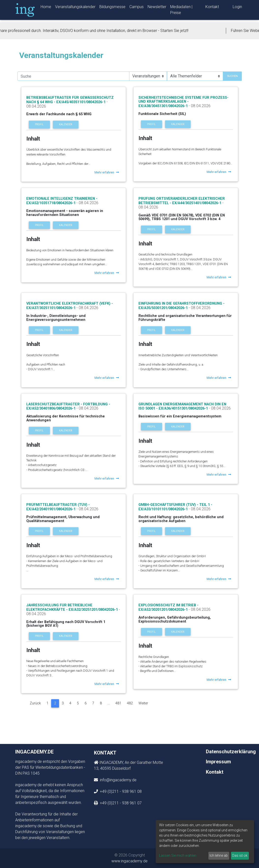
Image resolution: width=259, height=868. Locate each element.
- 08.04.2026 (199, 106)
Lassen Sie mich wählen (178, 855)
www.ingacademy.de (129, 861)
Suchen (232, 76)
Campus (137, 8)
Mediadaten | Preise (181, 11)
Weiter (143, 703)
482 (130, 703)
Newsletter (157, 8)
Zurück (35, 703)
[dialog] (205, 842)
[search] (73, 76)
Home (46, 8)
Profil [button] (39, 124)
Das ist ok (240, 855)
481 (118, 703)
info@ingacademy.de (118, 780)
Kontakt (212, 8)
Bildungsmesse (112, 8)
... (109, 703)
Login (237, 8)
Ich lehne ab (219, 855)
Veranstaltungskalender (75, 8)
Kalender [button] (66, 124)
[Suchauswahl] (148, 76)
